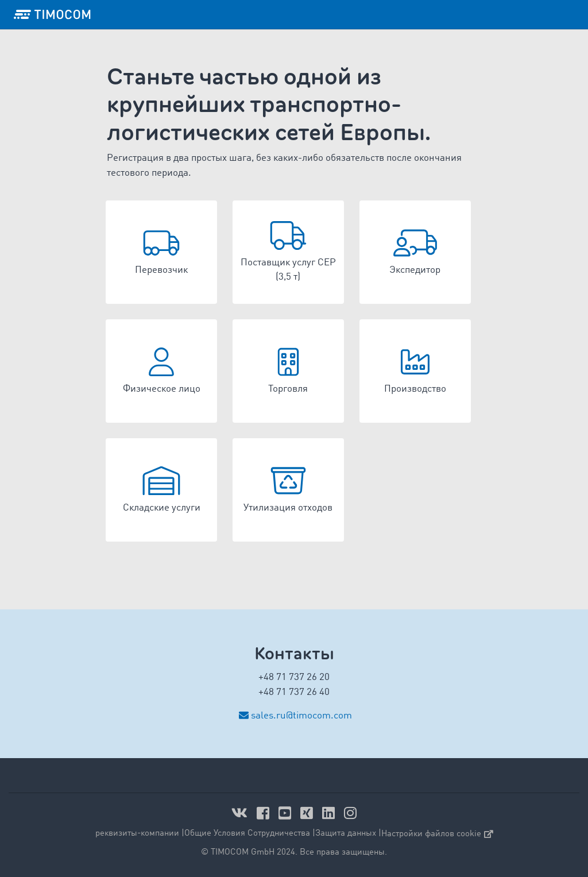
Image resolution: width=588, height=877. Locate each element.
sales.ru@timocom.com (301, 716)
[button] (161, 252)
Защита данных (346, 834)
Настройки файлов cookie (437, 834)
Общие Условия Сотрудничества (247, 834)
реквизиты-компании (137, 834)
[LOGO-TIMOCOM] (52, 14)
